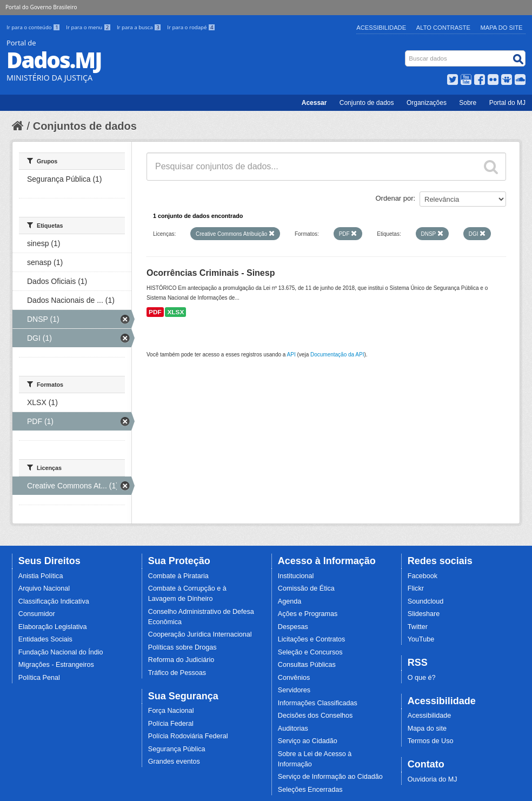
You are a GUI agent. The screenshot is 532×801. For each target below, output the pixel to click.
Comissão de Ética (306, 588)
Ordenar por (395, 198)
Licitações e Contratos (312, 639)
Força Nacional (171, 711)
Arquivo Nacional (44, 588)
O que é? (422, 678)
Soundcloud (426, 601)
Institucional (296, 576)
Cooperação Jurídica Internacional (200, 634)
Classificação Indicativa (54, 601)
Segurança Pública (177, 749)
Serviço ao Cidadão (308, 741)
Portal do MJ (507, 103)
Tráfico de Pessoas (177, 673)
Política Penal (39, 678)
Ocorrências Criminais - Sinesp (211, 273)
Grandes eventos (174, 762)
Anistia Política (41, 576)
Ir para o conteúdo (34, 27)
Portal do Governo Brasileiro (41, 7)
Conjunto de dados (367, 103)
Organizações (427, 103)
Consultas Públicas (307, 665)
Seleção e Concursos (310, 652)
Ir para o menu (89, 27)
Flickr (416, 588)
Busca (406, 53)
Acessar (314, 103)
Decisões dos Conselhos (315, 716)
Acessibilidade (381, 28)
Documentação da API (337, 355)
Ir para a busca (140, 27)
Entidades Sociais (45, 639)
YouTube (421, 639)
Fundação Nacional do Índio (61, 652)
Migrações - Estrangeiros (56, 665)
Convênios (294, 678)
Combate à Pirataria (178, 576)
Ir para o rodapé (191, 27)
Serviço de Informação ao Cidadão (330, 777)
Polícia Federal (171, 724)
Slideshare (424, 614)
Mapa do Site (502, 28)
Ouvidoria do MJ (433, 779)
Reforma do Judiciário (181, 660)
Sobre (468, 103)
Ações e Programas (308, 614)
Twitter (418, 627)
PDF (155, 312)
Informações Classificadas (318, 703)
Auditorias (293, 729)
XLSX (175, 312)
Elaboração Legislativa (53, 627)
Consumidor (37, 614)
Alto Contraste (443, 28)
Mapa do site (427, 729)
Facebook (423, 576)
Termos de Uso (431, 741)
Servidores (294, 690)
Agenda (290, 601)
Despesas (293, 627)
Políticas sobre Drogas (182, 647)
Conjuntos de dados (85, 126)
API (291, 355)
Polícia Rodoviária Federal (188, 736)
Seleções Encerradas (310, 790)
